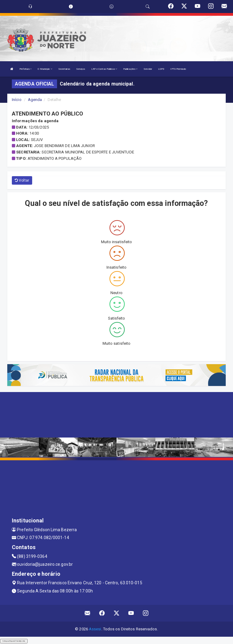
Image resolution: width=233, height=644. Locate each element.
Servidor (148, 69)
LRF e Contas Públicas (104, 69)
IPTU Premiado (178, 69)
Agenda (35, 100)
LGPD (161, 69)
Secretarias (64, 69)
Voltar (22, 180)
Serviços (81, 69)
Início (17, 100)
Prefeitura (25, 69)
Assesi (95, 629)
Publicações (130, 69)
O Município (45, 69)
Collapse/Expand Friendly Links (14, 641)
